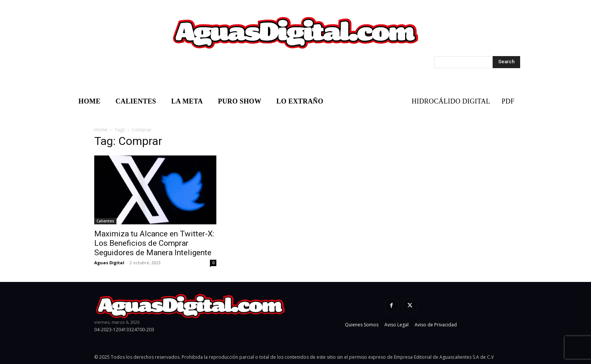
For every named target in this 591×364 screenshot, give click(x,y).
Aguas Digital (109, 263)
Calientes (105, 221)
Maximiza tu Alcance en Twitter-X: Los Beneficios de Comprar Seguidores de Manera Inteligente (154, 243)
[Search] (506, 62)
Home (101, 130)
